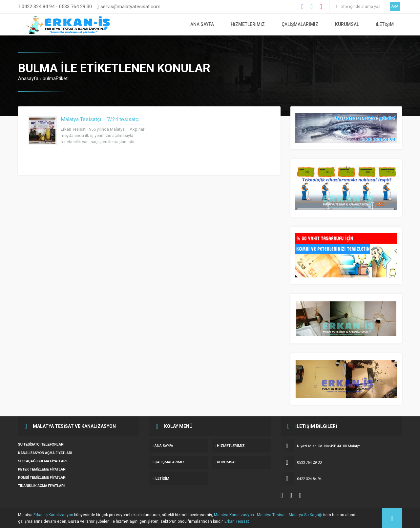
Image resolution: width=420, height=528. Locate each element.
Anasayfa (28, 78)
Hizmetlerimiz (248, 24)
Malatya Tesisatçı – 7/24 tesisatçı (100, 119)
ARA (395, 6)
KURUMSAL (347, 24)
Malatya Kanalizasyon (234, 515)
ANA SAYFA (202, 24)
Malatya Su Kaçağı (305, 515)
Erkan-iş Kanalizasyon (53, 515)
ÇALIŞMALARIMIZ (300, 24)
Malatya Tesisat (271, 515)
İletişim (385, 24)
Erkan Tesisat (237, 521)
